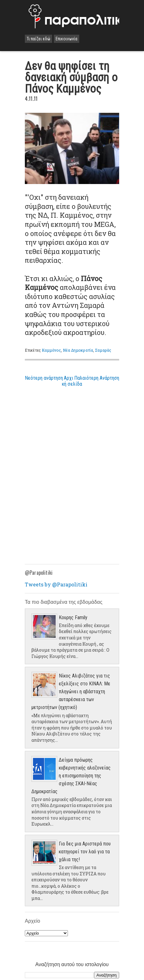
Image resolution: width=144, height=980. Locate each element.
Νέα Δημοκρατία (78, 350)
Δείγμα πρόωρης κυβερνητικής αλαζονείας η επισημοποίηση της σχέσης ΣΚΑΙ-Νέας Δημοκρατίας (71, 776)
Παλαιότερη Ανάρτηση (97, 378)
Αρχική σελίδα (72, 381)
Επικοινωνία (66, 39)
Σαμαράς (103, 350)
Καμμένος (51, 350)
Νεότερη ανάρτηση (44, 378)
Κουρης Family (73, 617)
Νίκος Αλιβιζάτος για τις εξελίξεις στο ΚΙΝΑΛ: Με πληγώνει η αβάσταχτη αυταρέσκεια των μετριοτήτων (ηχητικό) (71, 692)
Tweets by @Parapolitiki (56, 584)
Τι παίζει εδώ (39, 39)
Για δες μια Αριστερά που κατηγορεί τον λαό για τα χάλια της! (85, 852)
